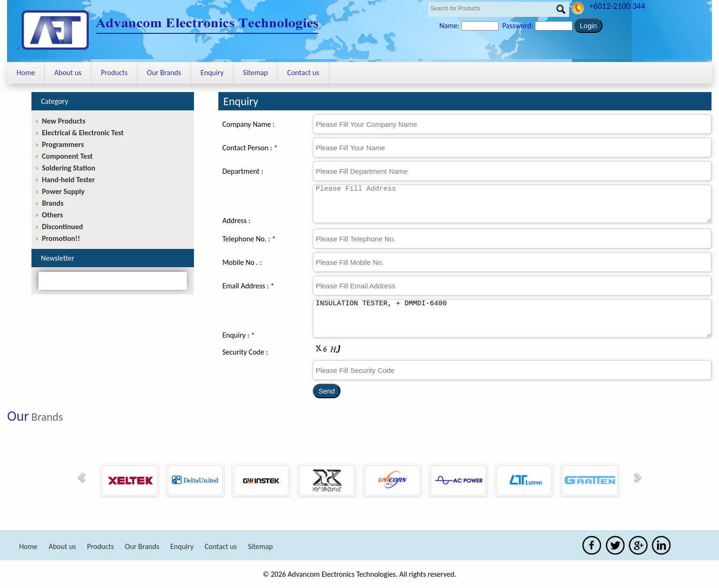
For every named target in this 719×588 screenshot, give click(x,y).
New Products (63, 121)
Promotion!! (61, 238)
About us (68, 73)
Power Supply (63, 191)
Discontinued (62, 227)
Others (52, 215)
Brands (53, 203)
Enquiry (212, 73)
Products (114, 73)
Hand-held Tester (68, 180)
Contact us (303, 73)
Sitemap (255, 73)
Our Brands (164, 73)
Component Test (67, 156)
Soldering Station (68, 168)
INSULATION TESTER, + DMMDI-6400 (512, 318)
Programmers (63, 144)
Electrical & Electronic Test (83, 133)
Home (26, 73)
